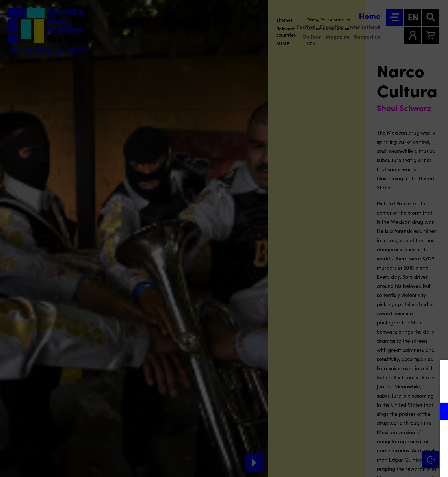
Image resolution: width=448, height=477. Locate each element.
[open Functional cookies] (439, 412)
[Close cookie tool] (439, 370)
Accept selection (399, 466)
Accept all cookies (399, 450)
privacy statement (377, 393)
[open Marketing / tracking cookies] (439, 429)
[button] (394, 411)
